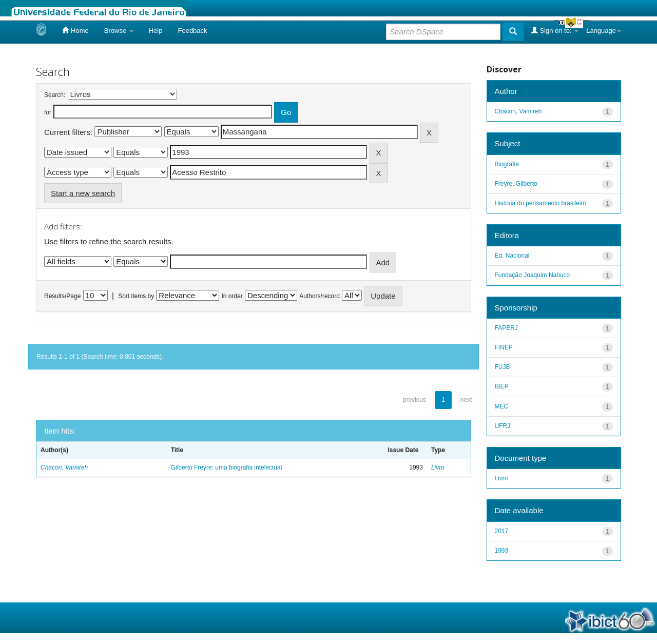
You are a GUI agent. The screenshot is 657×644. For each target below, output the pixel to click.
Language (604, 31)
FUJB (503, 367)
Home (75, 30)
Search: (55, 95)
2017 (502, 531)
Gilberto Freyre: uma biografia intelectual (227, 467)
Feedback (192, 31)
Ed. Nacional (512, 256)
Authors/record (320, 296)
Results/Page (62, 296)
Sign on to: (555, 30)
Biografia (507, 164)
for (48, 112)
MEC (502, 406)
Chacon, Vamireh (64, 467)
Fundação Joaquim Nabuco (533, 275)
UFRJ (503, 426)
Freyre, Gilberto (516, 184)
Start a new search (83, 193)
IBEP (502, 386)
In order (232, 296)
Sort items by (136, 296)
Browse (119, 31)
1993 (502, 551)
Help (156, 31)
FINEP (504, 347)
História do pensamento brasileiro (541, 203)
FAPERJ (506, 328)
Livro (438, 467)
